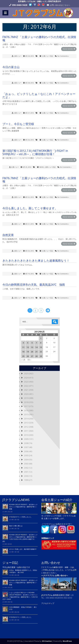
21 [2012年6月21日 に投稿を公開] (36, 352)
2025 (26, 373)
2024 (26, 378)
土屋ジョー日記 (48, 56)
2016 (26, 410)
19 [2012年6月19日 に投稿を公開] (28, 352)
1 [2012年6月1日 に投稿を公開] (41, 338)
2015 (26, 414)
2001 (26, 472)
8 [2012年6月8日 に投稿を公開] (41, 343)
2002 (26, 468)
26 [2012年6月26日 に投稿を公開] (28, 356)
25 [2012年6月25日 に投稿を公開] (23, 356)
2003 (26, 464)
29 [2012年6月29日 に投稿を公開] (41, 356)
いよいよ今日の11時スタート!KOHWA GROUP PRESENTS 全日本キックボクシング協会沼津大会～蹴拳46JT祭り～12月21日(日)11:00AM (20, 596)
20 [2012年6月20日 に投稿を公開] (32, 352)
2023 (26, 382)
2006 (26, 451)
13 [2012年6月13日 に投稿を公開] (32, 347)
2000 (26, 476)
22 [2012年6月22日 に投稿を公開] (41, 352)
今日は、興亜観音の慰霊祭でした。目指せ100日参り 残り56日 (23, 571)
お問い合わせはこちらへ (60, 5)
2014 (26, 419)
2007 (26, 447)
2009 (26, 439)
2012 (26, 427)
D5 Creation (47, 641)
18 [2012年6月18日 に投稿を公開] (23, 352)
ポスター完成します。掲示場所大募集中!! (23, 549)
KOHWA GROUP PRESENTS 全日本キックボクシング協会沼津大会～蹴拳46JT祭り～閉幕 (23, 507)
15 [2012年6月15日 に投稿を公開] (41, 347)
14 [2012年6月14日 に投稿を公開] (36, 347)
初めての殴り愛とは (16, 526)
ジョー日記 (10, 563)
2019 (26, 398)
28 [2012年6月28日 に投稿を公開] (36, 356)
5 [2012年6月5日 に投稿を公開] (28, 343)
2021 (26, 390)
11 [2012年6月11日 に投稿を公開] (23, 347)
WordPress (67, 641)
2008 (26, 443)
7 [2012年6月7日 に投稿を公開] (36, 343)
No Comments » (63, 56)
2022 (26, 386)
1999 (26, 480)
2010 (26, 435)
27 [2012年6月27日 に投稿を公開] (32, 356)
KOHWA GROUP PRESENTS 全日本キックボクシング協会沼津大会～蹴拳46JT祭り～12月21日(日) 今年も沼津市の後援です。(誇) (20, 538)
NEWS (42, 167)
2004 (26, 460)
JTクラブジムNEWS (16, 500)
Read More (68, 49)
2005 (26, 455)
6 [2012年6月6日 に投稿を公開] (32, 343)
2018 (26, 402)
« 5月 (23, 360)
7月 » (29, 360)
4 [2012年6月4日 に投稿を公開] (23, 343)
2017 (26, 406)
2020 (26, 394)
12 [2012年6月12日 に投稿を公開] (28, 347)
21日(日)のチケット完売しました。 (21, 517)
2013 (26, 423)
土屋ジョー (17, 56)
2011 (26, 431)
